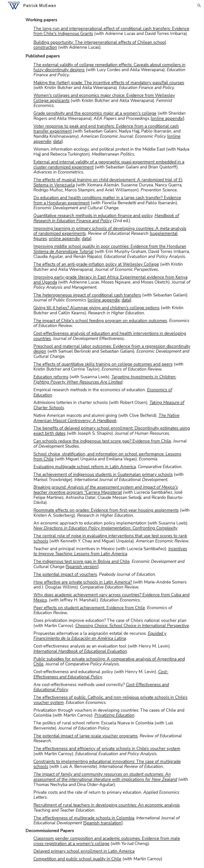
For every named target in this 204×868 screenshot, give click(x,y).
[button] (199, 6)
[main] (102, 440)
